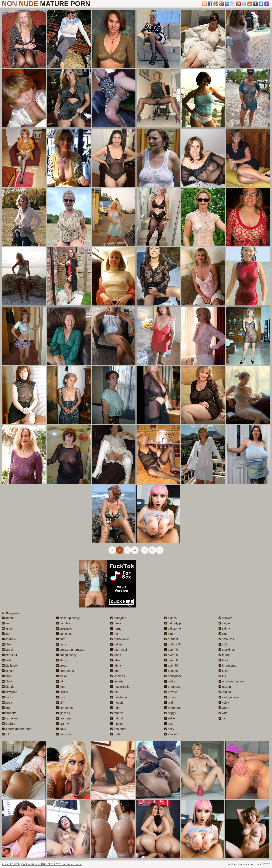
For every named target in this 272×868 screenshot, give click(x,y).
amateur (9, 618)
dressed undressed (71, 650)
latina (116, 666)
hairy (61, 729)
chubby (8, 724)
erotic (62, 666)
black (7, 681)
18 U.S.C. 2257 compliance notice (62, 864)
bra (6, 708)
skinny (225, 629)
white (224, 708)
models (117, 703)
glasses (63, 713)
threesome (227, 666)
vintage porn (229, 697)
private (171, 692)
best (7, 660)
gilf (60, 703)
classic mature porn (17, 729)
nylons (170, 618)
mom (115, 708)
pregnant (172, 687)
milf (114, 692)
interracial (119, 650)
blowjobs (10, 692)
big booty (10, 666)
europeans (65, 671)
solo (223, 644)
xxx (223, 718)
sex (168, 724)
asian (7, 629)
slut (223, 634)
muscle (117, 713)
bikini (7, 676)
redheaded (173, 708)
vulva (224, 703)
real (169, 703)
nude (115, 734)
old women (173, 629)
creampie (64, 629)
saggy (170, 713)
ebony (62, 660)
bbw (6, 644)
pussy (170, 697)
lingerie (117, 681)
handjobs (118, 618)
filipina (62, 692)
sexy (169, 729)
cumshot (64, 634)
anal (7, 623)
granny (62, 724)
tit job (224, 671)
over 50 (171, 655)
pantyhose (173, 676)
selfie (170, 718)
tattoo (224, 655)
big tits (8, 671)
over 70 (171, 666)
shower (225, 618)
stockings (227, 650)
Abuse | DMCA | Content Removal (22, 864)
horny (116, 629)
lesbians (118, 676)
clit (5, 734)
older (169, 634)
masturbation (121, 687)
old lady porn (175, 623)
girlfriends (64, 708)
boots (7, 703)
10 (160, 550)
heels (116, 623)
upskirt (225, 687)
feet (60, 687)
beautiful (9, 655)
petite (170, 681)
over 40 (171, 650)
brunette (9, 713)
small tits (226, 639)
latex (115, 660)
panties (171, 671)
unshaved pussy (231, 681)
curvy (61, 644)
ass (6, 634)
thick (223, 660)
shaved (171, 734)
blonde (8, 687)
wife (223, 713)
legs (115, 671)
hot (114, 634)
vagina (225, 692)
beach (8, 650)
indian (116, 644)
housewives (120, 639)
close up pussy (68, 618)
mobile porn (120, 697)
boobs (8, 697)
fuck (61, 697)
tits (222, 676)
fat (59, 681)
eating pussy (66, 655)
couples (63, 623)
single (224, 623)
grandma (64, 718)
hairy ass (64, 734)
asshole (9, 639)
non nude (118, 729)
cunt (61, 639)
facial (61, 676)
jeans (116, 655)
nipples (117, 724)
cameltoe (10, 718)
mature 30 (173, 644)
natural (117, 718)
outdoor (171, 639)
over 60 (171, 660)
